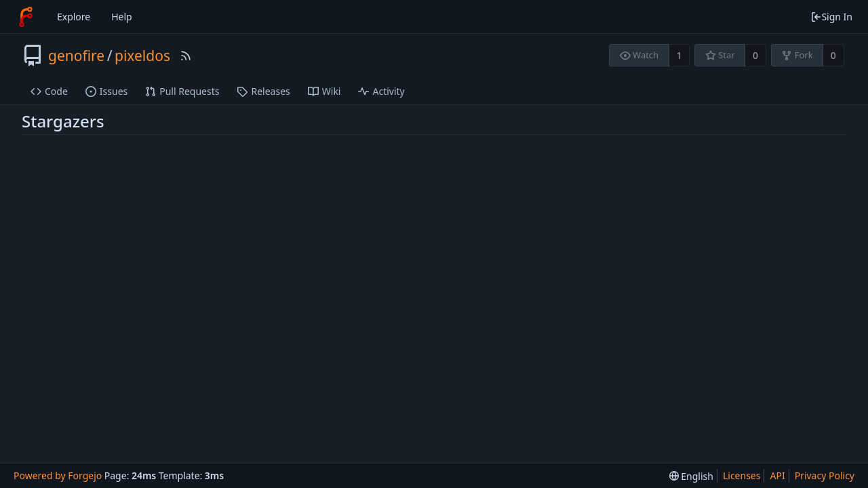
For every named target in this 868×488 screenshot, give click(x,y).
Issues (106, 91)
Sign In (831, 17)
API (777, 475)
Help (122, 17)
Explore (74, 17)
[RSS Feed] (186, 56)
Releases (263, 91)
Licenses (742, 475)
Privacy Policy (825, 475)
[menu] (691, 476)
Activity (381, 91)
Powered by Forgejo (58, 475)
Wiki (324, 91)
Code (49, 91)
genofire (76, 56)
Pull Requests (182, 91)
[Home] (26, 17)
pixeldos (142, 56)
